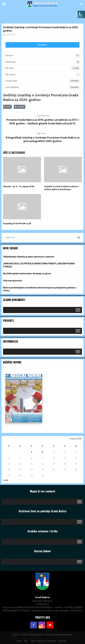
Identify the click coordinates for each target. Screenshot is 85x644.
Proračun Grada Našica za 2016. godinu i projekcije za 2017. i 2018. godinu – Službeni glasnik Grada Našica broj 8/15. (43, 122)
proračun (19, 107)
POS (26, 641)
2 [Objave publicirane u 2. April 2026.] (42, 452)
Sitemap (63, 641)
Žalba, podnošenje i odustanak (43, 641)
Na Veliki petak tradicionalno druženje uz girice (27, 274)
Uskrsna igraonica (12, 281)
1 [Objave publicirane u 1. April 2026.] (31, 452)
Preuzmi (43, 45)
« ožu (6, 480)
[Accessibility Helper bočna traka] (81, 14)
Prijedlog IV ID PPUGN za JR (17, 224)
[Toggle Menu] (78, 310)
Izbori (19, 641)
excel (7, 107)
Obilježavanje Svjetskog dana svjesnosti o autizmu (29, 257)
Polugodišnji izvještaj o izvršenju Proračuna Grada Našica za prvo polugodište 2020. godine (43, 140)
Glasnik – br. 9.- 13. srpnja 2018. (19, 186)
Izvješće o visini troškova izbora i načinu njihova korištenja (61, 188)
